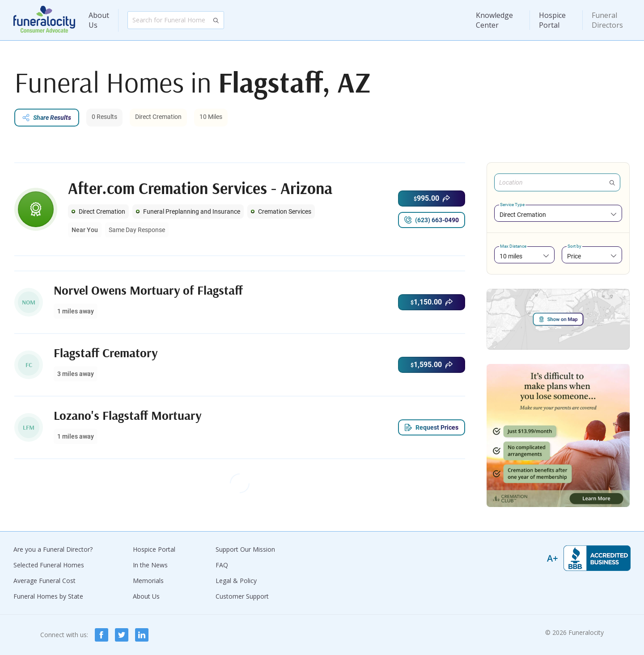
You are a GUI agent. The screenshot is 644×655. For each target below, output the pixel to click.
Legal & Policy (236, 581)
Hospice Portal (552, 20)
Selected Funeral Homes (49, 565)
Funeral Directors (607, 20)
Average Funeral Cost (44, 581)
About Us (99, 20)
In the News (150, 565)
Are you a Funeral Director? (53, 549)
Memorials (148, 581)
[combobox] (558, 214)
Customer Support (242, 596)
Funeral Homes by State (48, 596)
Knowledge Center (494, 20)
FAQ (222, 565)
